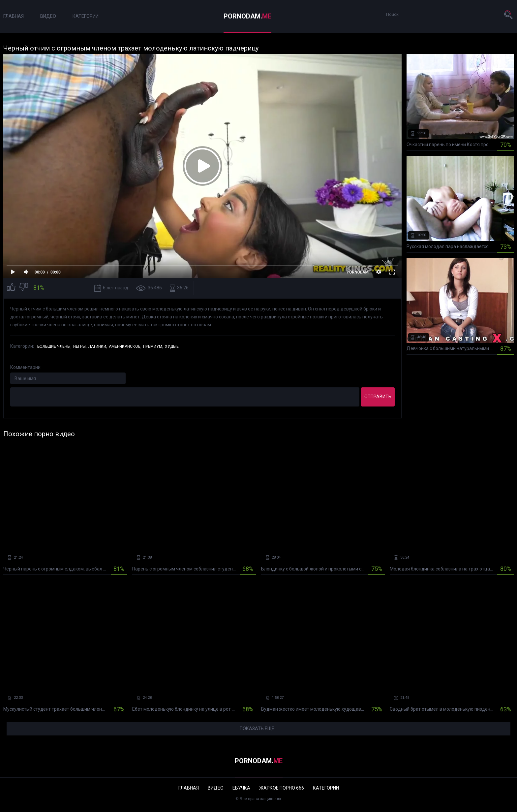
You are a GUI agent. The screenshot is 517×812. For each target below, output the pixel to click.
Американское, (125, 346)
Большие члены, (54, 346)
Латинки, (98, 346)
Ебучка (241, 788)
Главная (14, 16)
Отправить (378, 397)
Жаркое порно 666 (282, 788)
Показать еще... (258, 729)
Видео (48, 16)
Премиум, (153, 346)
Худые (172, 346)
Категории (86, 16)
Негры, (80, 346)
